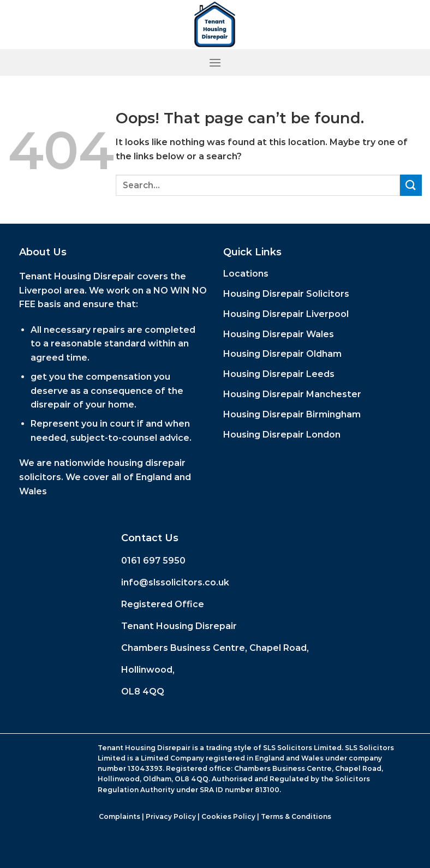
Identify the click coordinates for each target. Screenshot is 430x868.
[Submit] (411, 185)
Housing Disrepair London (282, 435)
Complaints (120, 816)
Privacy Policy (171, 816)
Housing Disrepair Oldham (282, 354)
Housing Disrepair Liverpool (286, 314)
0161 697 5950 (153, 561)
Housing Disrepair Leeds (279, 374)
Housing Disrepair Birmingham (292, 414)
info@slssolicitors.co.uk (175, 582)
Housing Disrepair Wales (279, 334)
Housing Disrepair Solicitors (286, 294)
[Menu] (215, 62)
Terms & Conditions (296, 816)
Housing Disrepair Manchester (292, 394)
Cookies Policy (228, 816)
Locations (246, 274)
